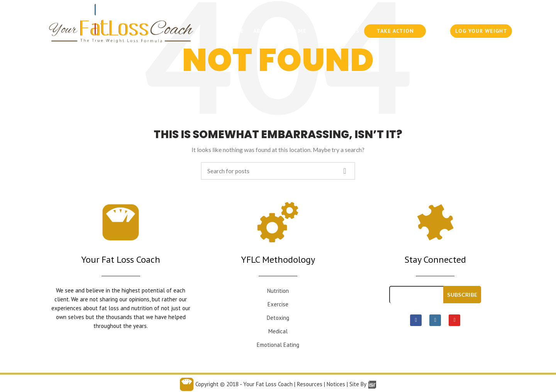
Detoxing (278, 318)
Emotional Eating (278, 345)
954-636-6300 (415, 10)
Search (345, 171)
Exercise (278, 304)
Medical (278, 331)
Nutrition (278, 291)
